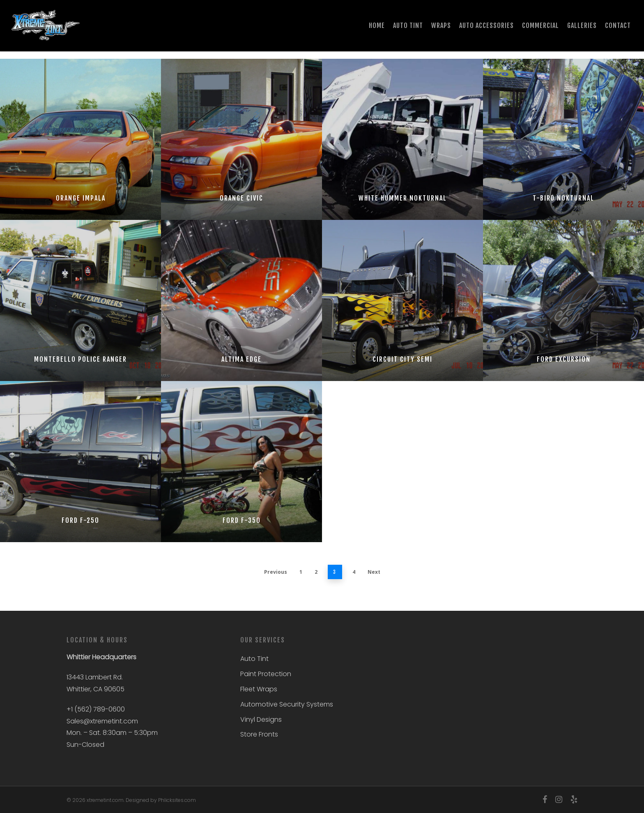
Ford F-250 (80, 520)
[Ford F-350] (241, 462)
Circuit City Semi (402, 359)
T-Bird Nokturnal (563, 198)
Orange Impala (81, 198)
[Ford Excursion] (563, 300)
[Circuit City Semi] (402, 300)
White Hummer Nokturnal (403, 198)
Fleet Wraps (259, 689)
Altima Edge (241, 359)
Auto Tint (254, 659)
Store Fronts (259, 734)
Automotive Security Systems (287, 704)
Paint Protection (266, 674)
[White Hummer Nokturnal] (402, 139)
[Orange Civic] (241, 139)
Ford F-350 (242, 520)
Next (374, 572)
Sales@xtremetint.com (102, 721)
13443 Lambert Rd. (95, 677)
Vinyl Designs (261, 719)
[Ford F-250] (80, 462)
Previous (276, 572)
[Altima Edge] (241, 300)
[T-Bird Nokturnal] (563, 139)
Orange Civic (241, 198)
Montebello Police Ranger (80, 359)
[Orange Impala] (80, 139)
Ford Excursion (564, 359)
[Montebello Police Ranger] (80, 300)
